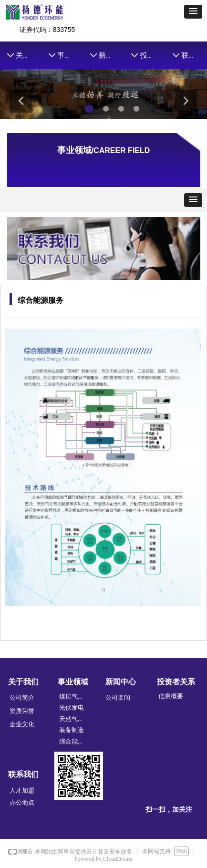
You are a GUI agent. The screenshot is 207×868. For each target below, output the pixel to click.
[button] (193, 12)
